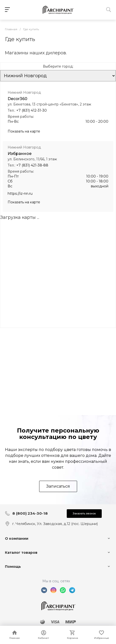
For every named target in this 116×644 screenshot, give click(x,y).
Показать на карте (24, 131)
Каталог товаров (21, 553)
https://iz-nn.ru (20, 194)
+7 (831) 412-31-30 (32, 110)
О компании (17, 539)
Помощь (13, 567)
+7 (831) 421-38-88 (32, 165)
